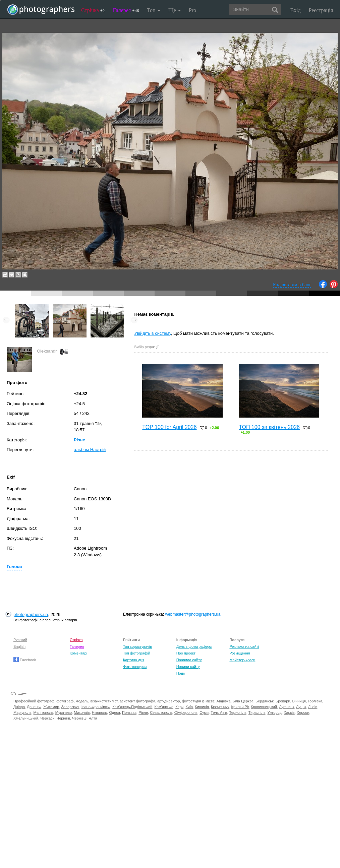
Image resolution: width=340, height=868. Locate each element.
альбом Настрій (90, 450)
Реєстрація (321, 10)
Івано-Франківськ (96, 707)
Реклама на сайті (244, 646)
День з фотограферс (194, 646)
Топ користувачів (137, 646)
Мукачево (64, 712)
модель (82, 701)
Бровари (283, 701)
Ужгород (275, 712)
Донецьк (34, 707)
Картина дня (134, 660)
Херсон (303, 712)
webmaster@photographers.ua (193, 614)
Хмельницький (26, 718)
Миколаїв (82, 712)
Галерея (126, 10)
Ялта (93, 718)
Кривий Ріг (240, 707)
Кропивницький (264, 707)
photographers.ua (31, 614)
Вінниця (299, 701)
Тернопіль (238, 712)
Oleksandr (47, 351)
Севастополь (161, 712)
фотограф (65, 701)
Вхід (296, 10)
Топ (153, 10)
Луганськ (287, 707)
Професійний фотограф (34, 701)
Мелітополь (43, 712)
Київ (189, 707)
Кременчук (220, 707)
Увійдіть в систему (153, 333)
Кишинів (202, 707)
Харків (289, 712)
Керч (179, 707)
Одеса (114, 712)
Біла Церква (243, 701)
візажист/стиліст (104, 701)
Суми (204, 712)
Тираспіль (257, 712)
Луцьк (301, 707)
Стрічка (93, 10)
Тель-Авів (219, 712)
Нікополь (99, 712)
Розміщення (240, 653)
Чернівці (79, 718)
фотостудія (192, 701)
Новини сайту (188, 667)
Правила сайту (189, 660)
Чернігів (63, 718)
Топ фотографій (137, 653)
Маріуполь (22, 712)
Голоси (14, 567)
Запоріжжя (70, 707)
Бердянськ (265, 701)
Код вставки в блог (292, 285)
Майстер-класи (242, 660)
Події (181, 673)
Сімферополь (186, 712)
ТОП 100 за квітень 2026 (269, 427)
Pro (192, 10)
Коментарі (78, 653)
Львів (313, 707)
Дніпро (19, 707)
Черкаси (47, 718)
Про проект (186, 653)
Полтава (129, 712)
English (19, 646)
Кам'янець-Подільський (132, 707)
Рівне (143, 712)
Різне (79, 440)
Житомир (51, 707)
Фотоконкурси (135, 667)
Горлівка (315, 701)
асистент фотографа (137, 701)
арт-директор (169, 701)
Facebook (25, 660)
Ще (175, 10)
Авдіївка (224, 701)
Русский (20, 640)
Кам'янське (164, 707)
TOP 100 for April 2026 (169, 427)
